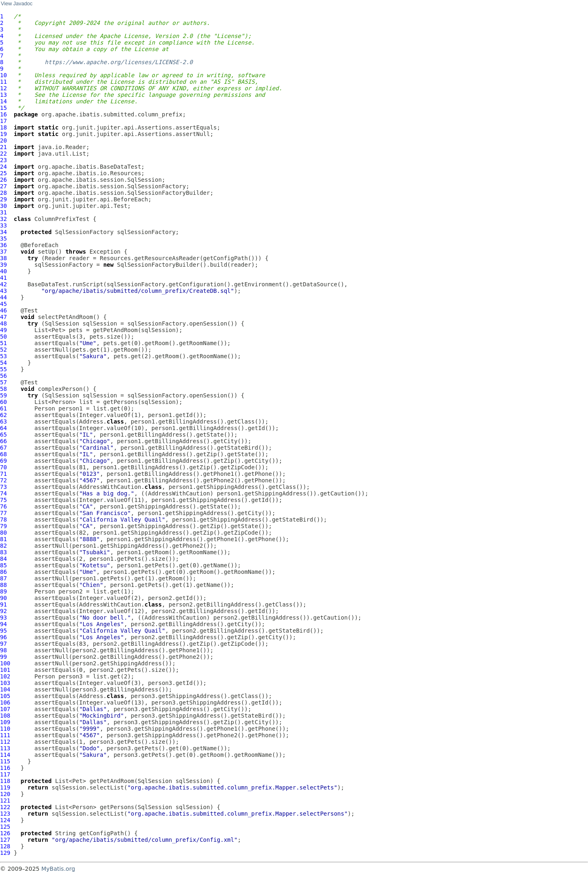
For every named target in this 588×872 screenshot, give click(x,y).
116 (5, 768)
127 (5, 840)
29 (3, 199)
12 (3, 88)
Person (45, 408)
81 (3, 539)
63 (3, 422)
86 (3, 572)
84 (3, 559)
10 (3, 75)
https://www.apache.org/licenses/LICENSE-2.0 (119, 62)
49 (3, 330)
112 (5, 742)
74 (3, 493)
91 (3, 604)
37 (3, 252)
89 (3, 591)
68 (3, 454)
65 (3, 435)
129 (5, 853)
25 (3, 173)
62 (3, 415)
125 (5, 827)
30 (3, 206)
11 (3, 82)
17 (3, 121)
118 (5, 781)
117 (5, 774)
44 (3, 297)
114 (5, 755)
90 (3, 598)
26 (3, 180)
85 (3, 565)
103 (5, 683)
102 (5, 676)
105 (5, 696)
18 (3, 127)
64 (3, 428)
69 (3, 461)
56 (3, 376)
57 (3, 382)
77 (3, 513)
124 (5, 820)
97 (3, 644)
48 (3, 323)
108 (5, 716)
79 (3, 526)
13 (3, 95)
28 (3, 193)
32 (3, 219)
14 (3, 101)
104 (5, 689)
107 (5, 709)
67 (3, 448)
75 (3, 500)
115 (5, 761)
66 (3, 441)
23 (3, 160)
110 (5, 729)
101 (5, 670)
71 (3, 474)
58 (3, 389)
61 (3, 408)
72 (3, 480)
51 (3, 343)
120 (5, 794)
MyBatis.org (58, 869)
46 (3, 310)
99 (3, 657)
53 (3, 356)
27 (3, 186)
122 (5, 807)
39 (3, 265)
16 (3, 114)
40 (3, 271)
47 (3, 317)
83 (3, 552)
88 (3, 585)
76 (3, 506)
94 (3, 624)
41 (3, 278)
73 (3, 487)
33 (3, 225)
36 (3, 245)
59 (3, 395)
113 (5, 748)
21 (3, 147)
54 (3, 363)
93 (3, 618)
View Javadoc (17, 4)
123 (5, 814)
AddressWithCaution (179, 493)
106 (5, 703)
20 (3, 141)
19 (3, 134)
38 (3, 258)
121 (5, 801)
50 (3, 337)
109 (5, 722)
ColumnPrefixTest (62, 219)
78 (3, 520)
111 (5, 735)
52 (3, 350)
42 (3, 284)
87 (3, 578)
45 (3, 304)
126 (5, 833)
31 (3, 212)
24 (3, 167)
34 (3, 232)
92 (3, 611)
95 (3, 631)
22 (3, 154)
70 (3, 467)
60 (3, 402)
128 (5, 846)
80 (3, 533)
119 (5, 787)
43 (3, 291)
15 (3, 108)
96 (3, 637)
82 (3, 546)
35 (3, 239)
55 (3, 369)
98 (3, 650)
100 (5, 663)
